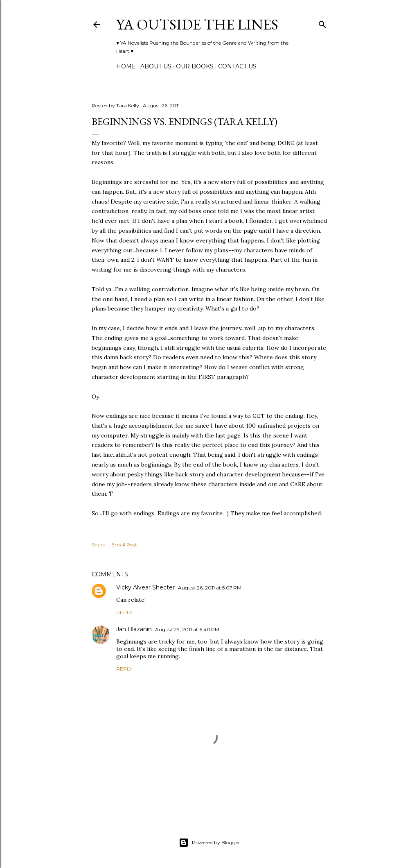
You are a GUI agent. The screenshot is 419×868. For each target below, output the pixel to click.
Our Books (195, 66)
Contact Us (237, 66)
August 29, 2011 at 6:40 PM (187, 629)
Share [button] (98, 545)
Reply (124, 612)
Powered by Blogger (209, 843)
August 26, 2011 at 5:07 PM (210, 588)
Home (126, 66)
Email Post (124, 545)
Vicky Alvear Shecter (145, 587)
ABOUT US (156, 66)
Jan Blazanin (134, 629)
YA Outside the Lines (197, 24)
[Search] (322, 23)
